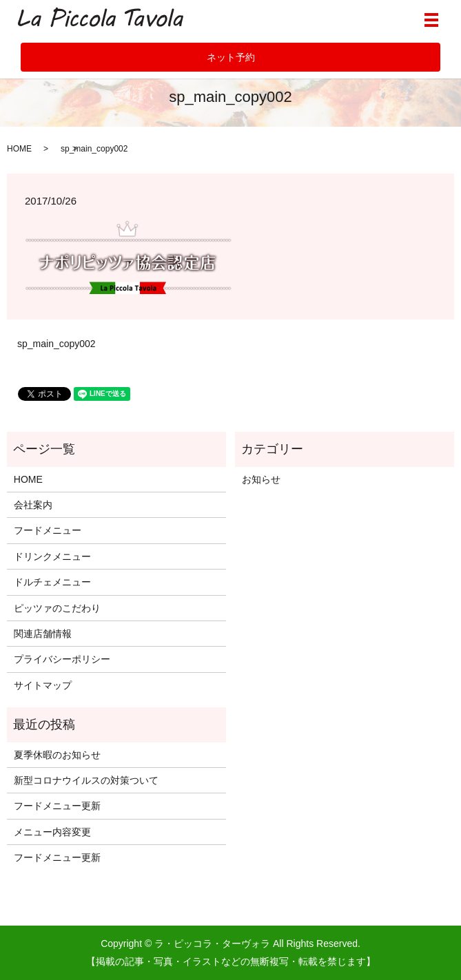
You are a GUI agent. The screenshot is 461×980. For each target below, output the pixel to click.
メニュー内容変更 (52, 832)
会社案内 (33, 505)
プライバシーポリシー (62, 659)
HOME (19, 149)
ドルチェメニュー (52, 582)
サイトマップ (43, 685)
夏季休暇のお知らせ (57, 755)
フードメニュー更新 (57, 806)
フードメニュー (48, 530)
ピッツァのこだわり (57, 608)
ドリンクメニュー (52, 556)
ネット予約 (231, 57)
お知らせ (261, 479)
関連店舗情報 (43, 634)
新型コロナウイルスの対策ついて (86, 780)
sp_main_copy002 (57, 344)
